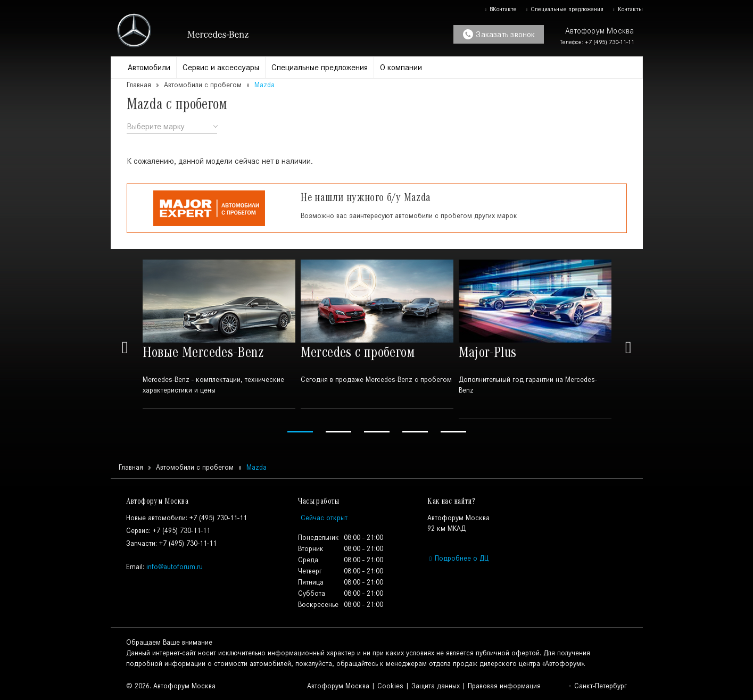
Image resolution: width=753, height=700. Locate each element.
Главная (139, 85)
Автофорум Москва (338, 686)
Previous (125, 348)
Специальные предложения (564, 9)
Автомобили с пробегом (203, 85)
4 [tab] (415, 432)
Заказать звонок (499, 34)
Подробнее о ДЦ (458, 558)
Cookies (390, 686)
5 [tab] (453, 432)
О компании (401, 67)
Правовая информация (504, 686)
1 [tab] (300, 432)
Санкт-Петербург (598, 686)
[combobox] (172, 127)
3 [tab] (377, 432)
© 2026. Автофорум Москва (171, 686)
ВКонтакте (500, 9)
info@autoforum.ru (175, 567)
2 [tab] (338, 432)
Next (628, 348)
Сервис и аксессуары (221, 67)
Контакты (627, 9)
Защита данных (436, 686)
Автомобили (149, 67)
